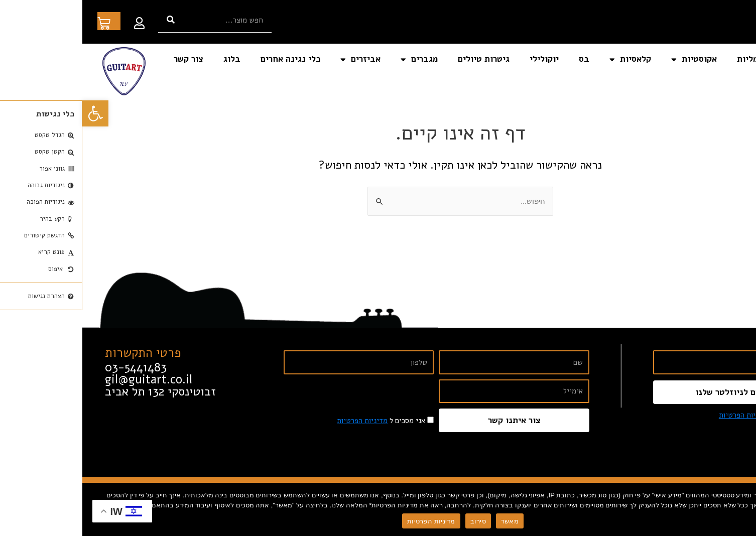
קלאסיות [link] (548, 59)
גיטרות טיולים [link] (401, 59)
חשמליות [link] (671, 59)
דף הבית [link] (723, 59)
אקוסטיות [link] (612, 59)
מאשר (427, 521)
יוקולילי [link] (462, 59)
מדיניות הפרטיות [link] (662, 415)
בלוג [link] (150, 59)
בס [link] (502, 59)
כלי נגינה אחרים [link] (208, 59)
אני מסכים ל (681, 415)
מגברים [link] (337, 59)
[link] (13, 113)
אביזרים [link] (278, 59)
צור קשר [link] (106, 59)
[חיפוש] (88, 20)
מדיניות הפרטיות (349, 521)
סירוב (396, 521)
